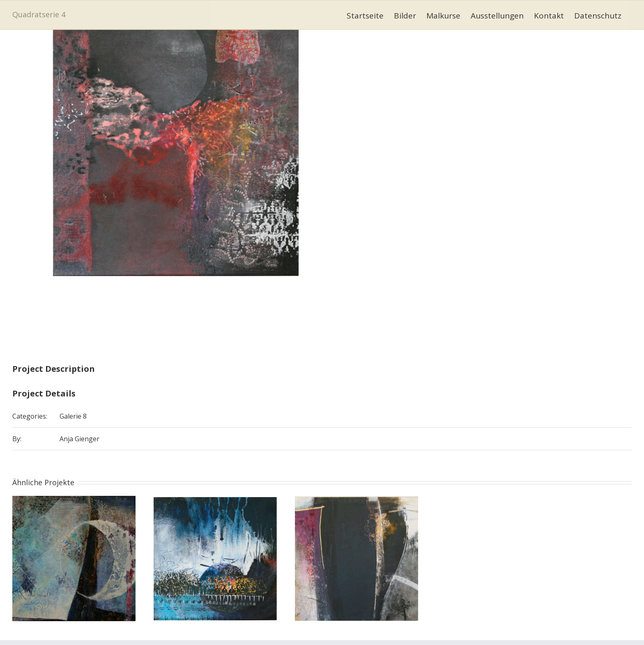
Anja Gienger (79, 439)
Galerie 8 (73, 416)
